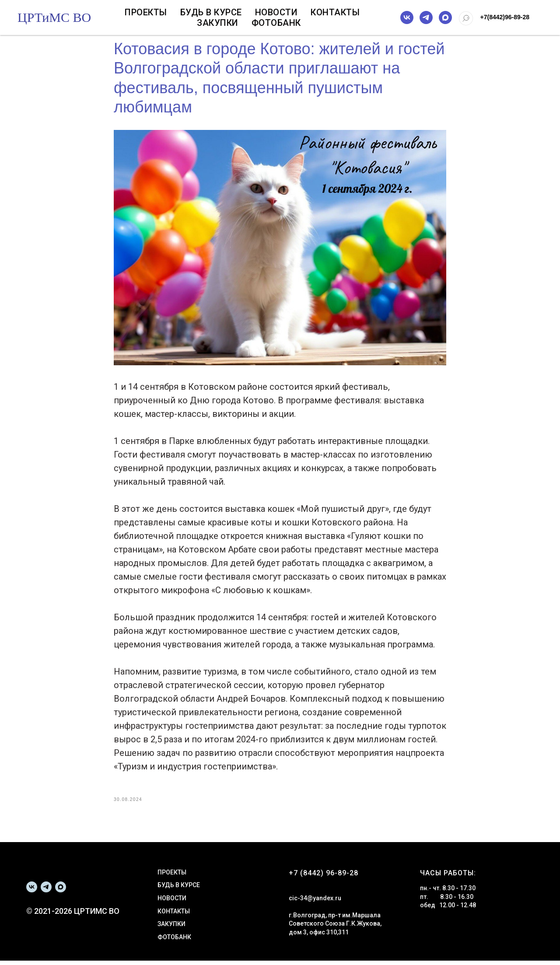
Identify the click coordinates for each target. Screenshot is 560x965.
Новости (276, 12)
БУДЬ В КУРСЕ (179, 889)
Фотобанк (276, 23)
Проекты (146, 12)
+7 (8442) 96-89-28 (324, 877)
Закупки (218, 23)
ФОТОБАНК (174, 941)
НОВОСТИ (172, 902)
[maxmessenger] (445, 17)
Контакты (335, 12)
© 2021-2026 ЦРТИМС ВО (73, 915)
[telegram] (426, 17)
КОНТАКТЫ (174, 915)
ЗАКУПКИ (171, 928)
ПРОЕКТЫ (172, 876)
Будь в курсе (211, 12)
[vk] (407, 17)
